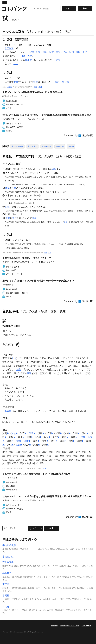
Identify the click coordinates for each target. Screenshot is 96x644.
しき (14, 358)
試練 (34, 218)
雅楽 (7, 188)
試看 (31, 433)
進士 (36, 82)
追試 (23, 56)
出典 (65, 222)
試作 (45, 52)
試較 (14, 433)
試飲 (7, 207)
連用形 (28, 60)
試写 (58, 52)
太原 (16, 82)
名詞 (54, 169)
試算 (52, 52)
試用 (78, 52)
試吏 (18, 445)
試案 (32, 52)
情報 (36, 87)
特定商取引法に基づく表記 (70, 626)
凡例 (40, 87)
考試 (85, 52)
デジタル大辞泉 (13, 32)
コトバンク (15, 9)
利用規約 (54, 626)
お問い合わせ (86, 626)
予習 (14, 188)
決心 (14, 218)
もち (16, 64)
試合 (58, 60)
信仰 (7, 218)
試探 (18, 441)
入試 (30, 56)
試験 (38, 52)
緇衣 (19, 370)
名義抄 (8, 411)
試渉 (82, 437)
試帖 (91, 437)
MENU (5, 2)
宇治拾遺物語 (17, 146)
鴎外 (58, 82)
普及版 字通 (11, 311)
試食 (65, 52)
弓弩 (29, 373)
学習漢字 (9, 48)
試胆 (27, 441)
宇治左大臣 (32, 146)
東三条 (71, 146)
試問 (71, 52)
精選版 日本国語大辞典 (18, 156)
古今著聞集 (47, 146)
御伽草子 (60, 146)
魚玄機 (65, 82)
